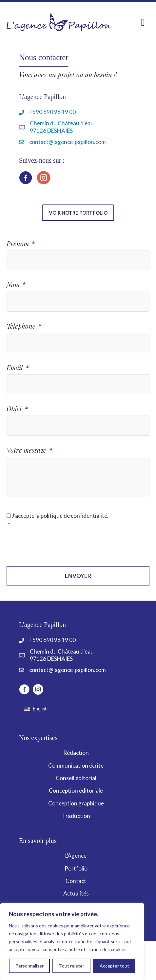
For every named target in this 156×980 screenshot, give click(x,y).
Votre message (29, 450)
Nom (16, 285)
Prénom (21, 244)
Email (18, 368)
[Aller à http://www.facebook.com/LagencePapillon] (24, 691)
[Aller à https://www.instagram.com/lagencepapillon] (44, 179)
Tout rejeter (72, 966)
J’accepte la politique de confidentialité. (79, 521)
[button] (78, 213)
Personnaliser (29, 966)
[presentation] (56, 548)
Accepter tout (114, 966)
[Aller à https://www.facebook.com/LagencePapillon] (26, 179)
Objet (17, 409)
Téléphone (24, 326)
